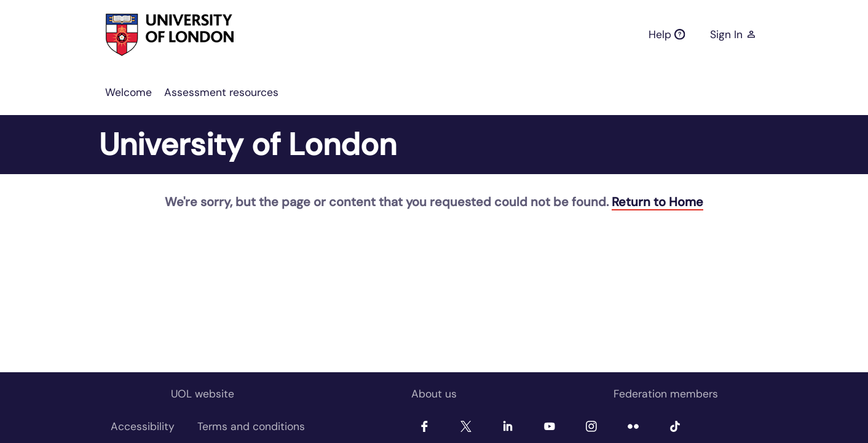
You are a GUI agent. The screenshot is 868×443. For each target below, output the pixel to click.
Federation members (666, 394)
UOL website (203, 394)
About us (434, 394)
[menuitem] (128, 92)
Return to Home (657, 202)
